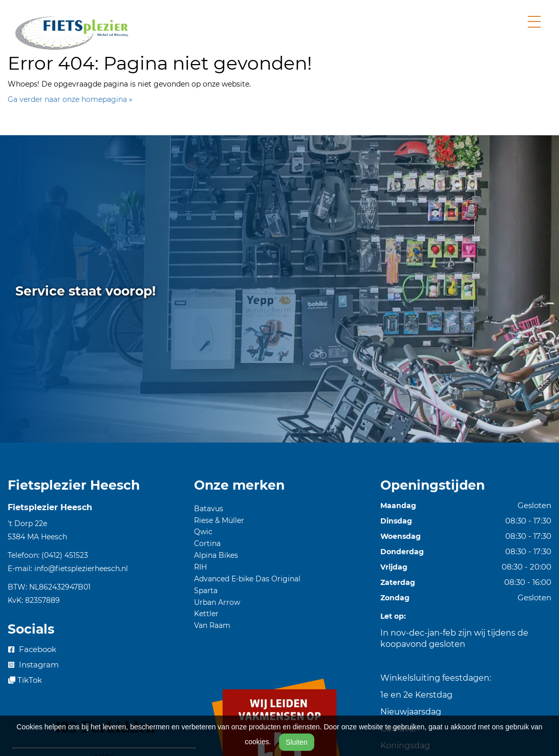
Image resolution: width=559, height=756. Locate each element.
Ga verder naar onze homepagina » (70, 99)
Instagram (34, 665)
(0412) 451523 (65, 555)
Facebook (32, 649)
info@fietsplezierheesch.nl (81, 569)
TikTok (25, 680)
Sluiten (297, 742)
